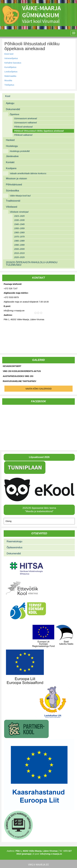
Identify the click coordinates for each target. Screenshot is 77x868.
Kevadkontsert (12, 366)
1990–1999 (19, 245)
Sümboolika (12, 191)
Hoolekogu (12, 146)
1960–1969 (19, 233)
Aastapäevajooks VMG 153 (18, 376)
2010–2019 (19, 253)
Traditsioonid (13, 201)
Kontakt (10, 162)
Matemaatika (10, 76)
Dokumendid (13, 109)
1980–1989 (19, 241)
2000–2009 (19, 249)
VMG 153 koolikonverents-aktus (22, 371)
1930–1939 (19, 220)
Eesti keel (9, 54)
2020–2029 (19, 257)
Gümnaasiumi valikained (25, 123)
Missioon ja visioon (16, 179)
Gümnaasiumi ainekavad (26, 118)
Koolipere (11, 168)
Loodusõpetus (11, 72)
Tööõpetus (9, 85)
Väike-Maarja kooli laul (20, 196)
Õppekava (14, 114)
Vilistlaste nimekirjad (19, 212)
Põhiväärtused (14, 185)
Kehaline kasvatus (13, 63)
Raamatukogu (14, 541)
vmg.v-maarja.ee (38, 865)
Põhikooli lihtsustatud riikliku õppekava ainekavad (39, 131)
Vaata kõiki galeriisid (38, 389)
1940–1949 (19, 224)
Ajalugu (10, 103)
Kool (8, 96)
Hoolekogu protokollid (20, 151)
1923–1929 (19, 216)
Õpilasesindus (15, 547)
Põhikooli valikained (23, 135)
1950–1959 (19, 228)
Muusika (8, 80)
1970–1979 (19, 237)
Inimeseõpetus (11, 58)
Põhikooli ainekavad (23, 127)
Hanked (10, 140)
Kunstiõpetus (10, 67)
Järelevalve (12, 156)
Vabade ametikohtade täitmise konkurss (28, 173)
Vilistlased (12, 207)
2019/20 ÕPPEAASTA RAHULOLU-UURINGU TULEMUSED (32, 264)
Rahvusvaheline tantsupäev (20, 381)
